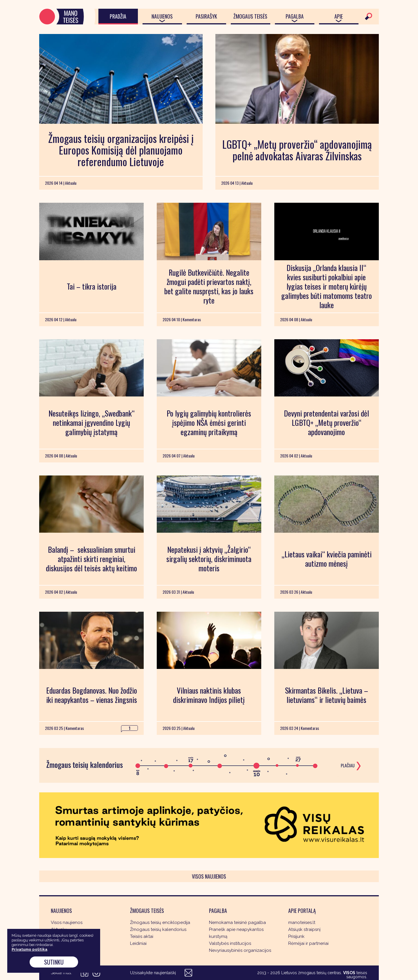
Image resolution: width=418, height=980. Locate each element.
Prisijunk (296, 936)
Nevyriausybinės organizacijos (240, 950)
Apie (339, 16)
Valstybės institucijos (230, 943)
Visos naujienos (209, 876)
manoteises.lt (302, 922)
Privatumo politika (29, 949)
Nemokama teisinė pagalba (237, 922)
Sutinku (54, 962)
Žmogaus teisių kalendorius (158, 929)
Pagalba (295, 16)
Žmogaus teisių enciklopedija (160, 922)
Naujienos (162, 16)
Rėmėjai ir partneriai (308, 943)
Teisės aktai (142, 936)
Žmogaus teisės (250, 16)
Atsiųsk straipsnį (304, 929)
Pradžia (118, 16)
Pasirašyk (206, 16)
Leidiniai (138, 943)
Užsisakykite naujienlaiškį (153, 973)
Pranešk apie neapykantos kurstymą (236, 933)
